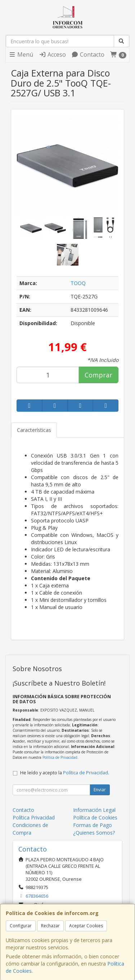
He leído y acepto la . (65, 773)
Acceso (52, 54)
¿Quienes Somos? (94, 833)
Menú (21, 54)
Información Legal (94, 810)
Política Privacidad (34, 817)
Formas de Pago (93, 825)
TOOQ (78, 283)
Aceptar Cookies (86, 926)
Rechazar (50, 926)
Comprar (98, 375)
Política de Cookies (95, 817)
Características (34, 430)
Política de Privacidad (60, 757)
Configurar (21, 926)
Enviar (100, 790)
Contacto (88, 54)
